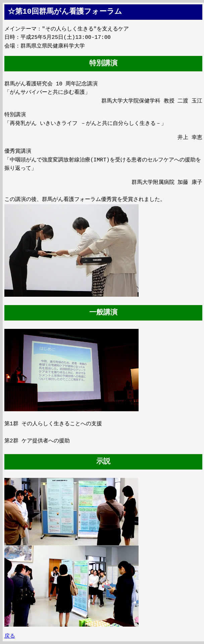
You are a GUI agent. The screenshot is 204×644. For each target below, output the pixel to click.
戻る (10, 636)
